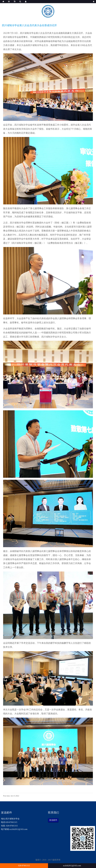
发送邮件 (53, 820)
